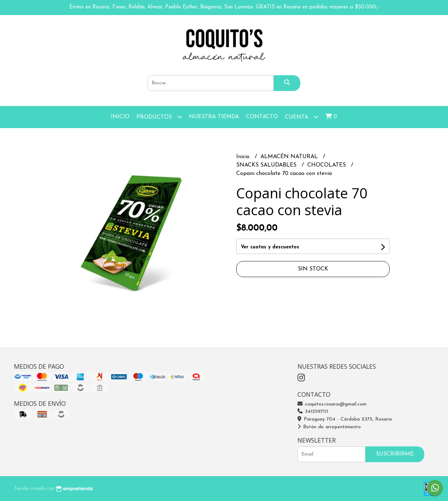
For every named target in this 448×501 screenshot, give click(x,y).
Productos (159, 117)
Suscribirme (395, 454)
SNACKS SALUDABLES (267, 165)
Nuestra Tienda (214, 117)
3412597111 (313, 412)
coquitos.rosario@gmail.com (332, 404)
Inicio (120, 117)
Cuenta (302, 117)
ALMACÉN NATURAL (290, 157)
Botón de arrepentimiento (329, 427)
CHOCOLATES (327, 165)
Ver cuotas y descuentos (270, 247)
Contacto (262, 117)
